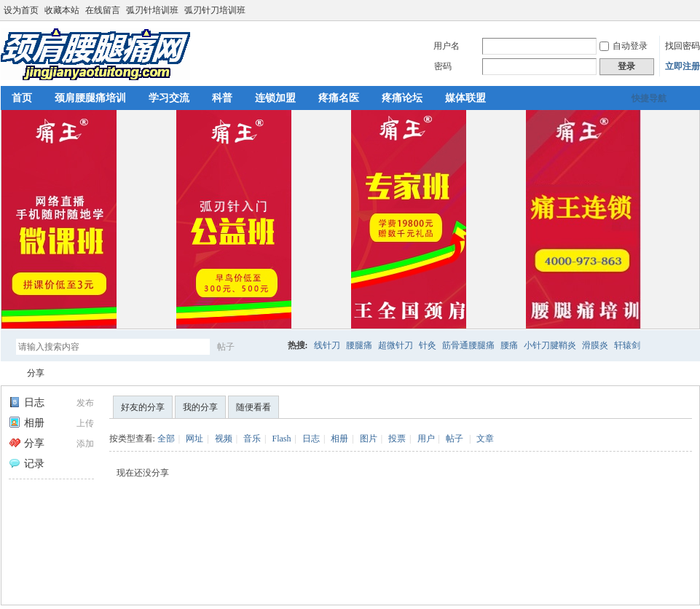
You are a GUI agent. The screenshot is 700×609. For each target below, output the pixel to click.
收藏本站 (62, 10)
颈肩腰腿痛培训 (90, 98)
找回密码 (683, 46)
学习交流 (169, 98)
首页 (22, 98)
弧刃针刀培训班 (215, 10)
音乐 (252, 439)
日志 (27, 402)
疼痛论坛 (402, 98)
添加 (85, 444)
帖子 (226, 347)
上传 (85, 423)
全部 (166, 439)
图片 (369, 439)
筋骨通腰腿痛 (468, 345)
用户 (426, 439)
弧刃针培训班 (152, 10)
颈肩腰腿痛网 (7, 373)
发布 (85, 403)
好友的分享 (143, 407)
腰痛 (509, 345)
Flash (281, 439)
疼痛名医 (339, 98)
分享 (36, 373)
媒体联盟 (465, 98)
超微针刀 (396, 345)
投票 (397, 439)
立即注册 (683, 66)
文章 (485, 439)
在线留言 (103, 10)
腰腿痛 (359, 345)
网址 (194, 439)
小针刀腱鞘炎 (550, 345)
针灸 (428, 345)
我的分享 (200, 407)
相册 (27, 423)
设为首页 (21, 10)
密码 (443, 66)
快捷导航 (649, 98)
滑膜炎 (595, 345)
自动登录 (624, 46)
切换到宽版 (692, 10)
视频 (224, 439)
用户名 (447, 46)
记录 (27, 464)
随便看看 (253, 407)
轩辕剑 (627, 345)
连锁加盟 (275, 98)
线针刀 (327, 345)
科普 (222, 98)
